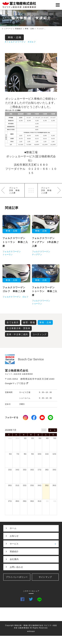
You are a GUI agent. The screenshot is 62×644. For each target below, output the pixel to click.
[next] (55, 430)
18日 (47, 470)
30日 (17, 438)
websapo (31, 631)
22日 (25, 485)
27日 (10, 501)
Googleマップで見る (17, 383)
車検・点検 (15, 37)
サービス (34, 544)
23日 (32, 485)
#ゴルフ (32, 42)
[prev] (51, 430)
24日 (40, 485)
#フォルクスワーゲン (15, 42)
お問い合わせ (16, 567)
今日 (44, 430)
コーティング (40, 334)
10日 (40, 454)
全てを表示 (13, 322)
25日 (47, 485)
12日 (54, 454)
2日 (33, 438)
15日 (25, 470)
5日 (55, 438)
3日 (40, 438)
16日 (32, 470)
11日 (47, 454)
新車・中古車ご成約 (17, 334)
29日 (10, 438)
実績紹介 (14, 551)
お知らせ (14, 536)
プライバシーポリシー (17, 577)
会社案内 (14, 559)
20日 (10, 485)
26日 (54, 485)
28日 (17, 501)
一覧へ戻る (31, 190)
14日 (17, 470)
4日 (47, 438)
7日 (18, 454)
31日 (40, 501)
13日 (10, 470)
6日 (10, 454)
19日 (54, 470)
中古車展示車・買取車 (18, 328)
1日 (25, 438)
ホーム (13, 528)
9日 (33, 454)
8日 (25, 454)
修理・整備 (29, 322)
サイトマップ (45, 577)
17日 (40, 470)
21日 (17, 485)
